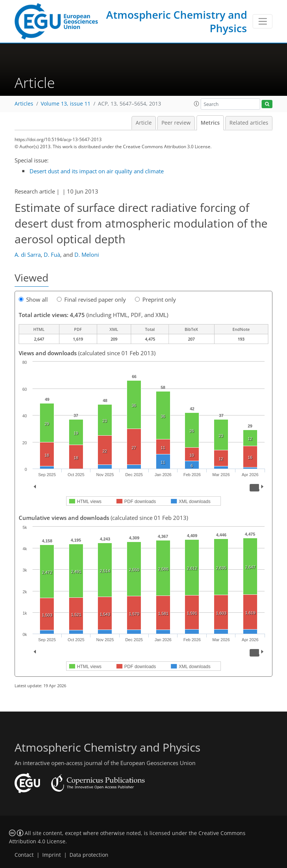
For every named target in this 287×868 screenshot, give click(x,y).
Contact (24, 855)
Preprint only (155, 299)
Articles (24, 104)
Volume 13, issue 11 (66, 104)
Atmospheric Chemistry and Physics (177, 21)
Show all (33, 299)
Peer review (176, 123)
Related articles (249, 123)
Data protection (89, 855)
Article (144, 123)
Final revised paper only (91, 299)
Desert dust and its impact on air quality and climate (97, 171)
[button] (197, 104)
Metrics (210, 123)
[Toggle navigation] (263, 21)
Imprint (52, 855)
